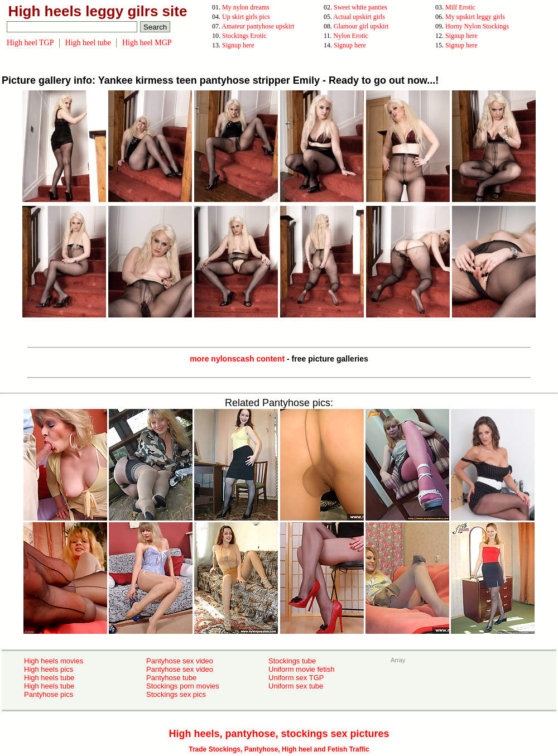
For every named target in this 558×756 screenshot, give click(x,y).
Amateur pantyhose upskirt (258, 26)
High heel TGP (30, 43)
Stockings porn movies (183, 686)
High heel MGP (147, 43)
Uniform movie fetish (301, 669)
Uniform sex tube (296, 686)
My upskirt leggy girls (475, 17)
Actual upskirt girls (359, 17)
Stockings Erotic (244, 36)
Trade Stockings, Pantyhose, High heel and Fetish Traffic (279, 749)
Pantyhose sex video (180, 661)
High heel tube (88, 43)
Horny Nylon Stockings (477, 26)
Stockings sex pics (176, 694)
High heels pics (49, 669)
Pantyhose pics (49, 694)
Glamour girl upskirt (361, 26)
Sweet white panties (360, 7)
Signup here (461, 36)
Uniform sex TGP (296, 678)
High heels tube (49, 678)
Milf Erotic (460, 7)
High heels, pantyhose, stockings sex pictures (279, 734)
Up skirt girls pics (246, 17)
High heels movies (54, 661)
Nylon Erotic (351, 36)
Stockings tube (292, 661)
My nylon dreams (246, 7)
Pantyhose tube (171, 678)
